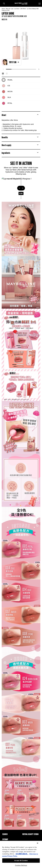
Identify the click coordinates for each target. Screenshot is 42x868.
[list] (21, 91)
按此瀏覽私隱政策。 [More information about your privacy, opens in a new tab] (22, 854)
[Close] (38, 843)
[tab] (3, 74)
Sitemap (5, 839)
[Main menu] (40, 4)
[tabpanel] (21, 91)
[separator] (21, 188)
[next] (39, 69)
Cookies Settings (21, 865)
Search (5, 834)
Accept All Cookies (21, 860)
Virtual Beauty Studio (30, 834)
